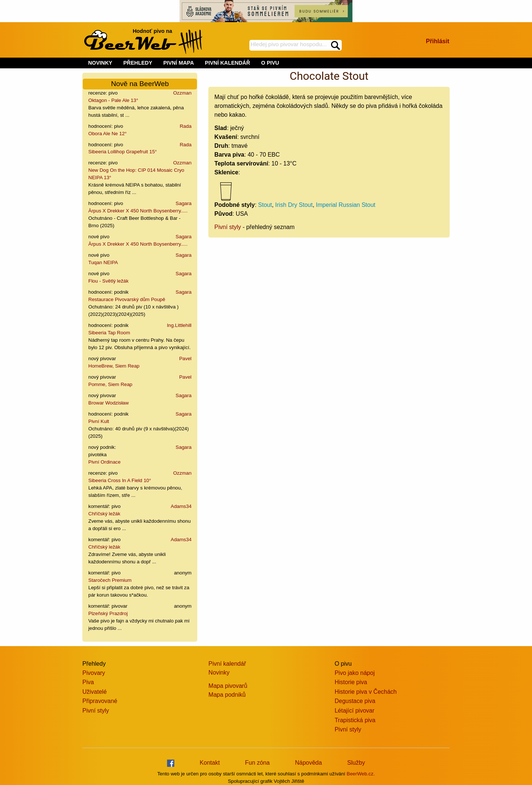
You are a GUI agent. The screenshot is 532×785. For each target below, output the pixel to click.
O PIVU (270, 63)
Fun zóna (257, 763)
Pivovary (94, 673)
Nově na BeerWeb (140, 84)
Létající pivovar (355, 711)
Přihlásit (438, 41)
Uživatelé (95, 692)
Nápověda (308, 763)
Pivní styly (228, 227)
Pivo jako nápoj (355, 673)
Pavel (185, 359)
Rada (185, 126)
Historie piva (351, 682)
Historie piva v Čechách (366, 692)
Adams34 (181, 506)
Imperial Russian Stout (346, 205)
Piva (88, 682)
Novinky (219, 673)
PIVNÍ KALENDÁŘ (228, 63)
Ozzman (183, 93)
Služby (356, 763)
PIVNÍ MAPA (179, 63)
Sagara (183, 203)
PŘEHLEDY (138, 63)
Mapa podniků (227, 695)
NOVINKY (100, 63)
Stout (265, 205)
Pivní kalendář (227, 664)
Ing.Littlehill (179, 325)
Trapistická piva (355, 720)
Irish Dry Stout (294, 205)
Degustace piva (355, 701)
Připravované (100, 701)
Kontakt (210, 763)
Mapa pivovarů (228, 686)
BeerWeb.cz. (361, 774)
